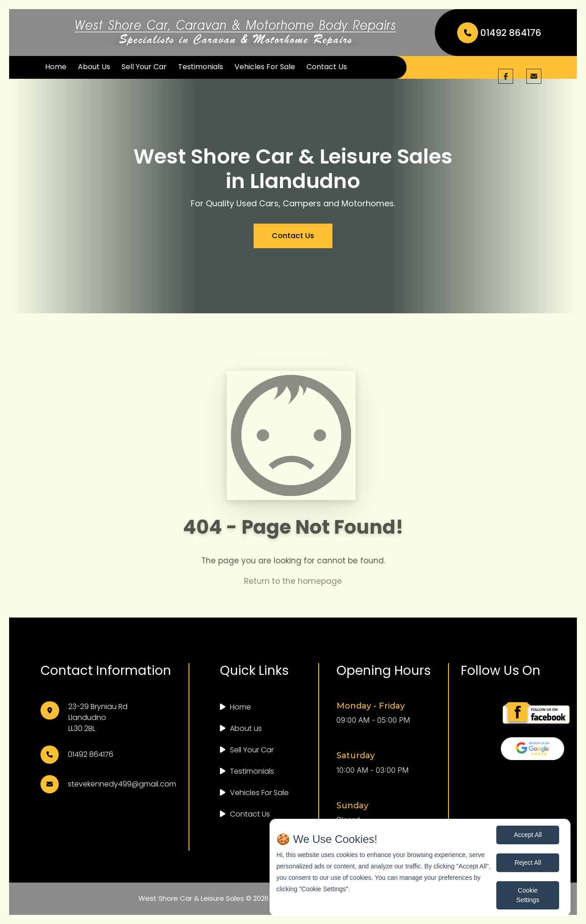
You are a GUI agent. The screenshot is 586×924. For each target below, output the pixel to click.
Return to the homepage (293, 590)
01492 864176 (499, 33)
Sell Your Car (144, 67)
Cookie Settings (528, 895)
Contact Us (327, 67)
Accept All (527, 835)
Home (56, 67)
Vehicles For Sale (265, 67)
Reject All (528, 863)
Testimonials (201, 67)
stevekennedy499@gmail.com (122, 784)
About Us (94, 67)
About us (246, 728)
